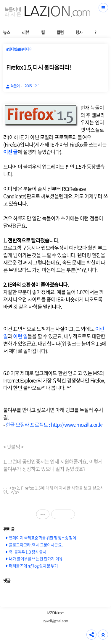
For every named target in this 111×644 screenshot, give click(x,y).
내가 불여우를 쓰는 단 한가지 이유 (36, 558)
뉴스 (7, 32)
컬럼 (60, 32)
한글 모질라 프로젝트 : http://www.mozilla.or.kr (54, 424)
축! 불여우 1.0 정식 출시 (28, 552)
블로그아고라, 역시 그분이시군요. (36, 545)
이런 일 (20, 336)
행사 (79, 32)
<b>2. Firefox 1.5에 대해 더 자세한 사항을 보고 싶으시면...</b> (54, 489)
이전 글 (11, 152)
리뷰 (25, 32)
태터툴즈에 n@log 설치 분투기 (33, 566)
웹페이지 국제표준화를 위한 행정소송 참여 (42, 538)
